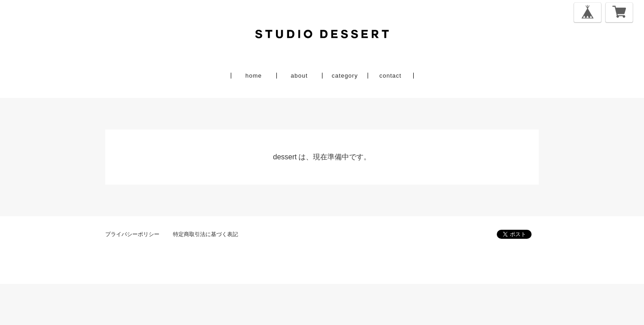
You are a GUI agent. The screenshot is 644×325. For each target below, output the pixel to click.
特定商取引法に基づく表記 (205, 234)
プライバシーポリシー (132, 234)
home (254, 76)
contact (390, 76)
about (299, 76)
